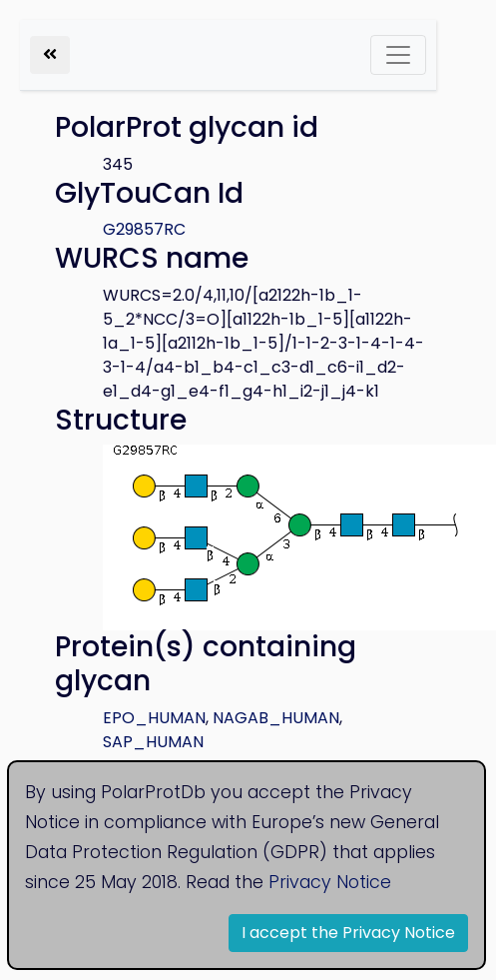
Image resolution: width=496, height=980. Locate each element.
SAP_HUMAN (153, 742)
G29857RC (144, 229)
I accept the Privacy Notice (348, 933)
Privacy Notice (330, 882)
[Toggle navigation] (398, 55)
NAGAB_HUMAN (276, 718)
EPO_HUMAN (154, 718)
